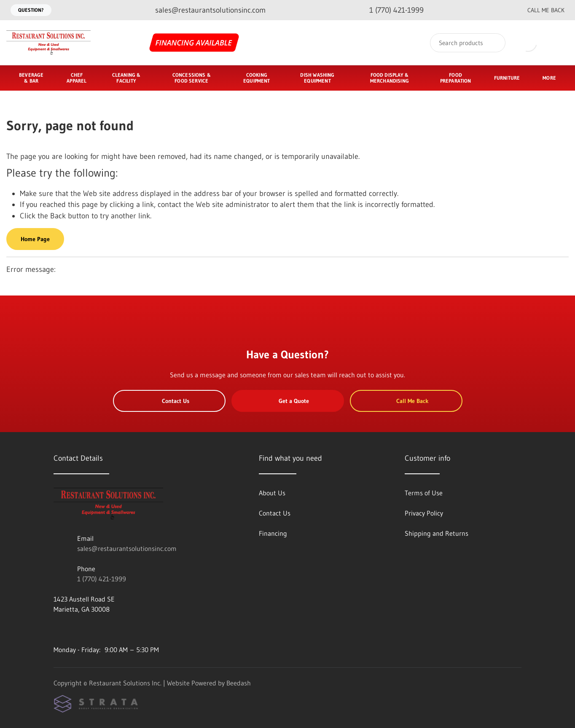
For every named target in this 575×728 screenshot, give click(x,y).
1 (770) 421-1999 (102, 579)
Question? (31, 10)
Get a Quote (287, 401)
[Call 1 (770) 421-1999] (390, 10)
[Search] (468, 43)
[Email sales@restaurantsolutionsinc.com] (204, 10)
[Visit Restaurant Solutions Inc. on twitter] (93, 629)
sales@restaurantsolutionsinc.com (127, 548)
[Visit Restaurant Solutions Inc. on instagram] (75, 629)
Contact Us (169, 401)
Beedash (239, 683)
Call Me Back (539, 10)
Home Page (35, 239)
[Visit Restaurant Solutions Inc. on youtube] (57, 629)
